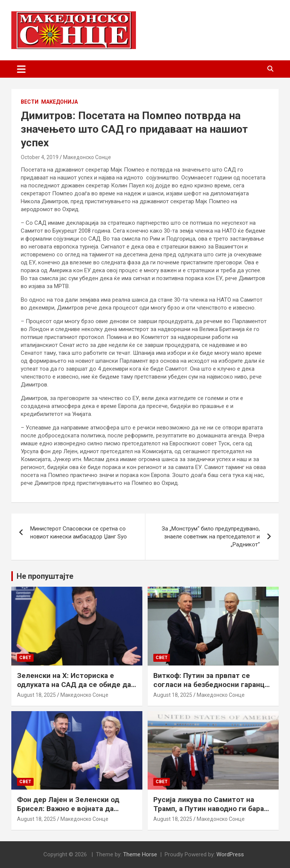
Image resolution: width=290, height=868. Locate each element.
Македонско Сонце (87, 157)
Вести (30, 102)
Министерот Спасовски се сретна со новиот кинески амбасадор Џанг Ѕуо (79, 533)
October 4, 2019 (40, 157)
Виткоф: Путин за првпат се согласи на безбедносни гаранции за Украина (213, 685)
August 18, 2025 (36, 695)
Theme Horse (140, 854)
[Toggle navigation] (21, 69)
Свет (25, 658)
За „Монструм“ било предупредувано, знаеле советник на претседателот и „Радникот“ (211, 537)
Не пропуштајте (45, 576)
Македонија (59, 102)
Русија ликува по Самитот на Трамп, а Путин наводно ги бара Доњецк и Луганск (209, 809)
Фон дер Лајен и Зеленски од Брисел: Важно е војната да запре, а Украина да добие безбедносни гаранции (68, 814)
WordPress (230, 854)
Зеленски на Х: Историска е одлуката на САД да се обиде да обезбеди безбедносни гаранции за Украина (74, 689)
